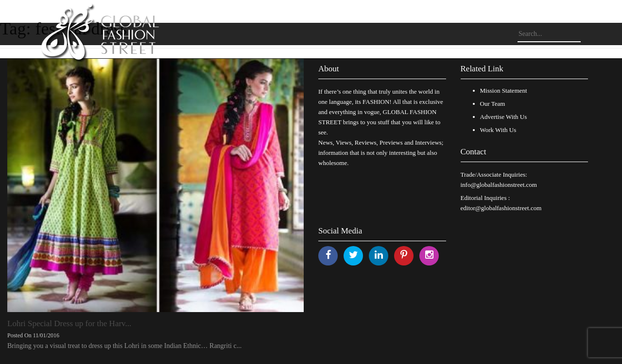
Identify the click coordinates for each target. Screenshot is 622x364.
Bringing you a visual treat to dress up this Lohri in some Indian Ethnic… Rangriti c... (124, 346)
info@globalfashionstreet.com (499, 185)
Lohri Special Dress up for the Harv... (69, 323)
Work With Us (498, 130)
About (329, 69)
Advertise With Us (504, 117)
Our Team (493, 104)
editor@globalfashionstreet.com (501, 208)
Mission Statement (504, 91)
